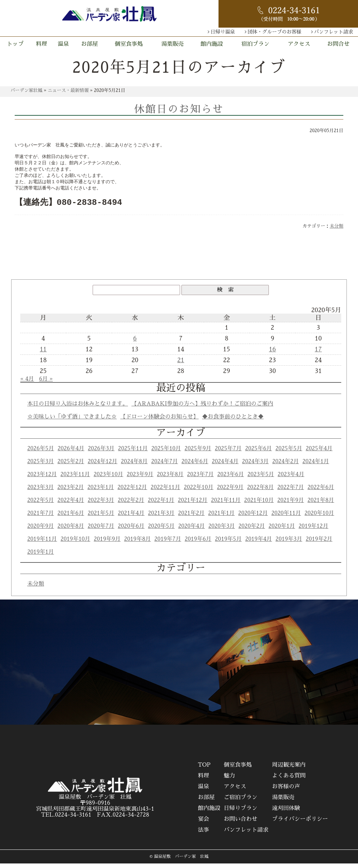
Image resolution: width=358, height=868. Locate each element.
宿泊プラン (255, 44)
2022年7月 (291, 492)
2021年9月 (291, 505)
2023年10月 (109, 479)
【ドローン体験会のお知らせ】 (159, 421)
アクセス (299, 44)
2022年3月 (101, 505)
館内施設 (212, 44)
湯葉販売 (172, 44)
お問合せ (338, 44)
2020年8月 (71, 531)
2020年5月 (161, 531)
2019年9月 (107, 544)
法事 (203, 834)
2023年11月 (75, 479)
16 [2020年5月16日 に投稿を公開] (272, 354)
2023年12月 (42, 479)
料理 (42, 44)
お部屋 (89, 44)
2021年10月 (259, 505)
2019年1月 (41, 557)
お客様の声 (286, 791)
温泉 (63, 44)
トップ (15, 44)
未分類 (336, 231)
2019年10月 (75, 544)
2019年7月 (168, 544)
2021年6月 (71, 518)
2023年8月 (170, 479)
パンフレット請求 (334, 32)
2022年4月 (71, 505)
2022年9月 (230, 492)
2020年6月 (131, 531)
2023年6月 (230, 479)
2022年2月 (131, 505)
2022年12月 (132, 492)
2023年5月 (261, 479)
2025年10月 (166, 453)
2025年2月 (71, 466)
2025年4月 (319, 453)
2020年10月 (319, 518)
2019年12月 (313, 531)
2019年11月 (42, 544)
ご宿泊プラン (241, 802)
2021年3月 (161, 518)
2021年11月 (226, 505)
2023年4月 (291, 479)
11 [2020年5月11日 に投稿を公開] (43, 354)
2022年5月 (41, 505)
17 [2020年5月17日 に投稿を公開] (318, 354)
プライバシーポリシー (300, 824)
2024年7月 (164, 466)
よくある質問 (289, 780)
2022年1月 (161, 505)
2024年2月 (286, 466)
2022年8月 (260, 492)
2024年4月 (225, 466)
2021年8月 (321, 505)
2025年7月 (228, 453)
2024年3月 (255, 466)
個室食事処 (129, 44)
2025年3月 (41, 466)
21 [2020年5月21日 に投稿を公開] (181, 365)
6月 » (46, 383)
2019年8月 (138, 544)
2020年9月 (41, 531)
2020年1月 (282, 531)
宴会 (203, 824)
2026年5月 (41, 453)
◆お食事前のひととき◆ (233, 421)
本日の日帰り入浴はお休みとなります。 (78, 408)
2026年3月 (101, 453)
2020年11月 (286, 518)
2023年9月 (140, 479)
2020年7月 (101, 531)
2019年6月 (198, 544)
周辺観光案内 (289, 769)
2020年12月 (253, 518)
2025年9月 (198, 453)
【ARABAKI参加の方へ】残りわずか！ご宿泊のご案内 (202, 408)
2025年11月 (133, 453)
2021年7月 (41, 518)
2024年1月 (316, 466)
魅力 (229, 780)
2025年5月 (289, 453)
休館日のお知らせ (179, 109)
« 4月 (27, 383)
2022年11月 (166, 492)
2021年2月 (191, 518)
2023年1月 (101, 492)
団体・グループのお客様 (274, 32)
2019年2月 (319, 544)
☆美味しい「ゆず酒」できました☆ (72, 421)
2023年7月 (200, 479)
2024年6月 (195, 466)
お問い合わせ (241, 824)
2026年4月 (71, 453)
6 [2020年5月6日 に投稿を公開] (135, 343)
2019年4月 (259, 544)
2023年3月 (41, 492)
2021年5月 (101, 518)
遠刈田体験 (286, 813)
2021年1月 (221, 518)
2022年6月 (321, 492)
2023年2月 (71, 492)
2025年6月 (259, 453)
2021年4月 (131, 518)
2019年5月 (228, 544)
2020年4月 (192, 531)
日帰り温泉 (223, 32)
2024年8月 (134, 466)
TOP (204, 769)
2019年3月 (289, 544)
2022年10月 (199, 492)
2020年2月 (252, 531)
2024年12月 (103, 466)
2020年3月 (222, 531)
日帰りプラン (241, 813)
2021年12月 (193, 505)
